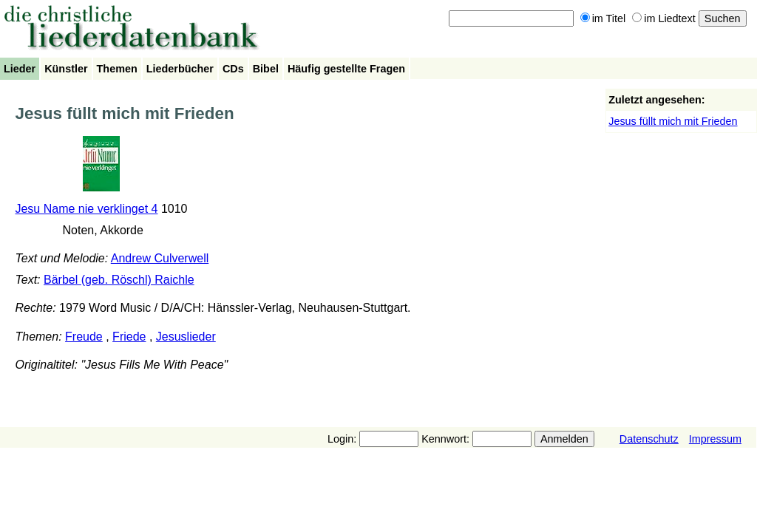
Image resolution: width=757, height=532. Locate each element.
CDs (233, 69)
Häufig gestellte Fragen (346, 69)
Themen (117, 69)
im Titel (603, 18)
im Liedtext (664, 18)
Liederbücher (180, 69)
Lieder (20, 69)
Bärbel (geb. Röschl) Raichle (119, 280)
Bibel (266, 69)
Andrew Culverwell (160, 258)
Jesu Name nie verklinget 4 (86, 209)
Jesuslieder (186, 337)
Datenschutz (649, 439)
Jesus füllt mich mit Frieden (673, 121)
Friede (129, 337)
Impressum (715, 439)
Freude (84, 337)
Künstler (66, 69)
